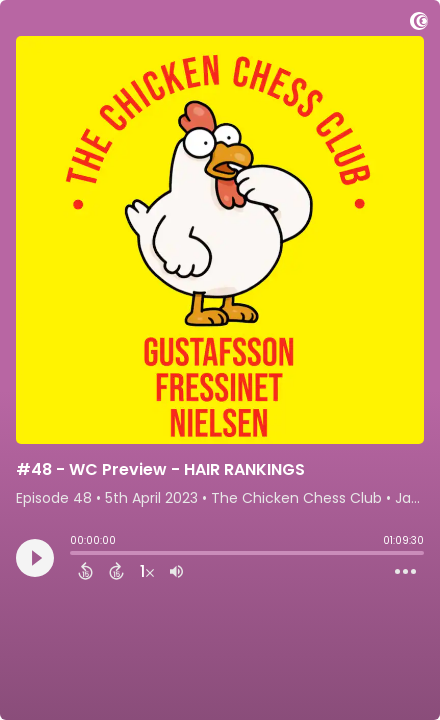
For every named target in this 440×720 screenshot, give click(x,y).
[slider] (75, 555)
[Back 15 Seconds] (85, 571)
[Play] (35, 558)
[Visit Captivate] (419, 24)
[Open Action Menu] (405, 572)
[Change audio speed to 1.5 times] (147, 571)
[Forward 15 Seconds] (116, 571)
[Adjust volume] (176, 571)
